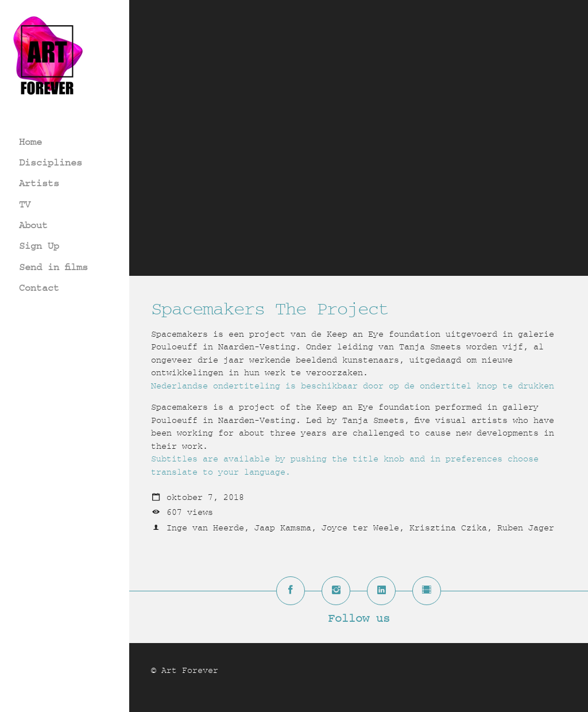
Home (30, 142)
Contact (39, 288)
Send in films (53, 267)
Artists (39, 183)
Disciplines (51, 162)
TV (25, 204)
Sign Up (39, 246)
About (33, 225)
